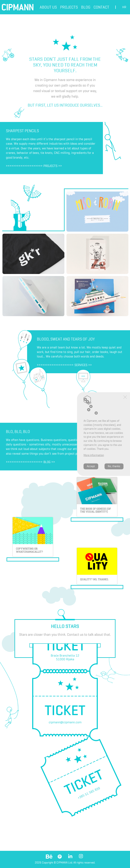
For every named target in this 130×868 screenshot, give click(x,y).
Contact (101, 7)
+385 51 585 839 (89, 793)
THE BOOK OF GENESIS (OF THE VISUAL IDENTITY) (95, 510)
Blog (86, 7)
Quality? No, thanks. (94, 579)
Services (81, 365)
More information (94, 455)
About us (48, 7)
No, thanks (114, 466)
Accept (91, 466)
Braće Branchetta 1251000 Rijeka (65, 657)
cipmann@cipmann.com (65, 722)
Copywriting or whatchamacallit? (29, 550)
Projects (69, 7)
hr (124, 7)
